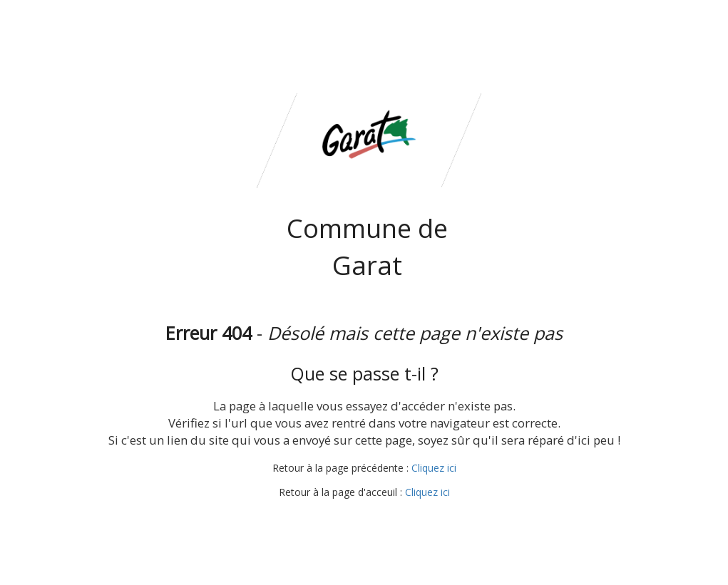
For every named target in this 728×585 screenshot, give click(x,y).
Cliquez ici (434, 468)
